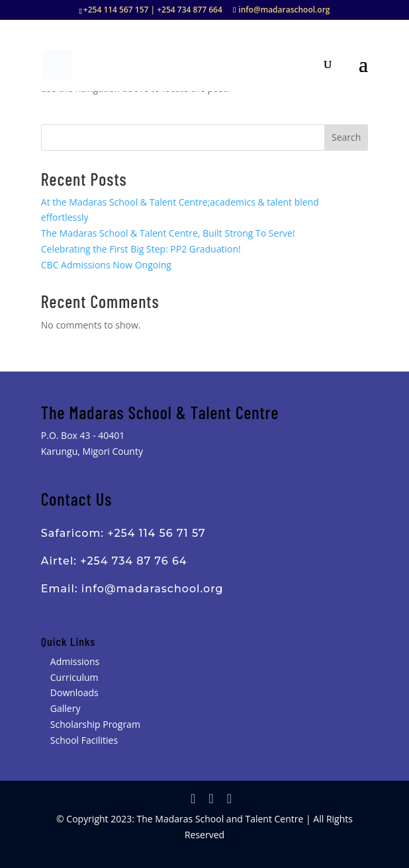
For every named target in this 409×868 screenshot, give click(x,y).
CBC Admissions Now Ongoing (106, 265)
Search (346, 137)
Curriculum (74, 677)
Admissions (75, 661)
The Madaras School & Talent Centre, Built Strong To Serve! (168, 233)
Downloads (74, 692)
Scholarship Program (95, 724)
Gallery (66, 708)
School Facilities (84, 740)
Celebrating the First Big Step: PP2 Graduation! (141, 249)
